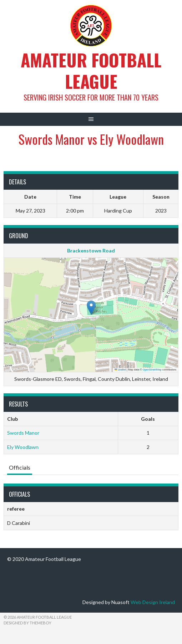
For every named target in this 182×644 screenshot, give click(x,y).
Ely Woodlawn (23, 447)
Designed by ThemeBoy (27, 623)
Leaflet (120, 370)
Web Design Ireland (153, 602)
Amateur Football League (91, 70)
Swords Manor (23, 433)
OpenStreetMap (152, 370)
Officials (20, 467)
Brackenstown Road (91, 251)
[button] (91, 308)
